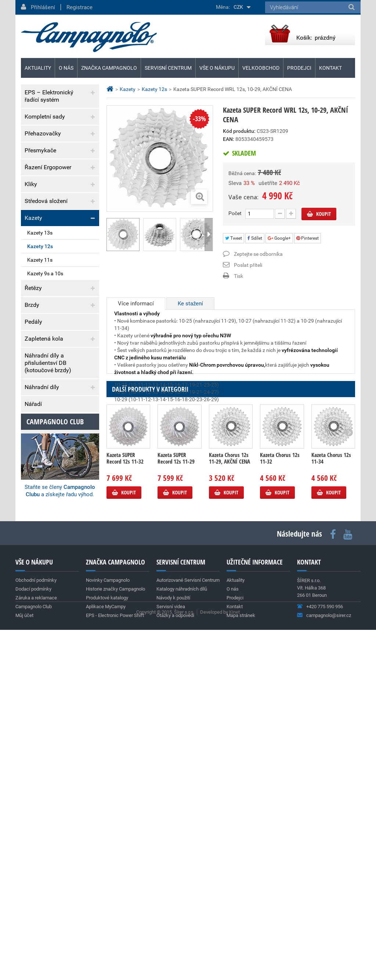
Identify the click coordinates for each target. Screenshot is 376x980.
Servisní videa (171, 923)
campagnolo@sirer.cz (329, 932)
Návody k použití (173, 914)
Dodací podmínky (47, 498)
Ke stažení (190, 304)
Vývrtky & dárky (45, 421)
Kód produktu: (239, 131)
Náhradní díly (42, 387)
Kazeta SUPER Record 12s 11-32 (125, 522)
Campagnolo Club (34, 923)
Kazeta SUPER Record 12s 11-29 (176, 522)
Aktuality (42, 540)
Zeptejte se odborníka (258, 254)
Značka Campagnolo (109, 68)
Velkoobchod (261, 68)
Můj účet (24, 932)
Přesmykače (40, 150)
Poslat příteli (248, 265)
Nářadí (33, 404)
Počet (235, 213)
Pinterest (308, 238)
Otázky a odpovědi (175, 932)
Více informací (136, 304)
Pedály (33, 322)
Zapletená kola (44, 339)
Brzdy (32, 305)
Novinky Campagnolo (108, 896)
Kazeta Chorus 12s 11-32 (280, 522)
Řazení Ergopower (48, 167)
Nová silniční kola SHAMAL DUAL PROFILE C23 (53, 677)
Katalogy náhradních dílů (182, 905)
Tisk (238, 276)
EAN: (229, 139)
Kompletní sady (45, 117)
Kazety (33, 218)
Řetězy (33, 288)
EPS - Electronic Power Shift (115, 932)
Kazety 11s (40, 260)
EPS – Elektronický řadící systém (49, 96)
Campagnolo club (55, 743)
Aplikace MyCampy (106, 923)
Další (209, 235)
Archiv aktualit (83, 720)
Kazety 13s (40, 233)
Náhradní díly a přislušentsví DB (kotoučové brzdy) (48, 363)
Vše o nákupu (217, 68)
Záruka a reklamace (50, 513)
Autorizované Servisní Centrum (188, 896)
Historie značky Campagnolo (115, 905)
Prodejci (299, 68)
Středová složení (46, 201)
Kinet (234, 962)
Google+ (279, 238)
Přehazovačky (43, 133)
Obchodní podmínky (51, 483)
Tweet (234, 238)
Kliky (31, 184)
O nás (66, 68)
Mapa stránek (241, 932)
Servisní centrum (168, 68)
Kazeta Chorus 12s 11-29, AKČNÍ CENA (229, 522)
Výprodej (36, 438)
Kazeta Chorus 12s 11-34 (331, 522)
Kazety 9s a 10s (45, 273)
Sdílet (255, 238)
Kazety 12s (40, 246)
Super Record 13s (42, 618)
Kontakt (330, 68)
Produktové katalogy (107, 914)
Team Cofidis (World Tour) (52, 563)
